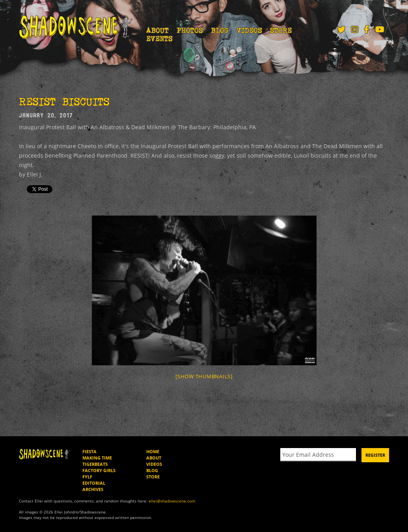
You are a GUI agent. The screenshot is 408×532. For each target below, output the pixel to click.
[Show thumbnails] (204, 376)
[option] (204, 290)
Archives (93, 489)
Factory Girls (99, 470)
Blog (220, 30)
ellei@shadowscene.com (172, 501)
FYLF (87, 477)
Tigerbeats (95, 464)
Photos (190, 30)
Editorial (94, 483)
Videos (249, 30)
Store (281, 30)
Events (159, 39)
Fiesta (89, 451)
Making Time (97, 458)
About (157, 30)
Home (153, 451)
